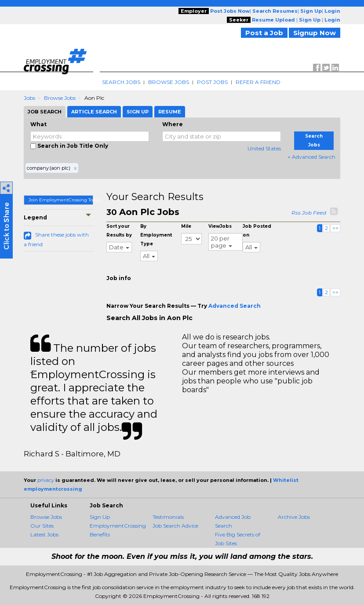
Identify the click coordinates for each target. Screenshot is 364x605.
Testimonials (168, 517)
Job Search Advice (175, 526)
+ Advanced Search (311, 157)
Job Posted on (257, 231)
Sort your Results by (119, 231)
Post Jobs (212, 82)
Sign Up (100, 517)
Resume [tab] (170, 112)
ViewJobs (220, 226)
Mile (186, 226)
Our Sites (42, 526)
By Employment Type (156, 235)
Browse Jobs (169, 82)
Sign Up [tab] (138, 112)
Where (173, 124)
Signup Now (315, 33)
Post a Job (264, 33)
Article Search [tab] (94, 112)
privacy (46, 480)
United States (264, 148)
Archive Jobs (294, 517)
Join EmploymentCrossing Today (61, 200)
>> (335, 228)
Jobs (29, 98)
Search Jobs (121, 82)
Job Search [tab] (45, 112)
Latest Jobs (44, 534)
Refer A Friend (258, 82)
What (38, 124)
